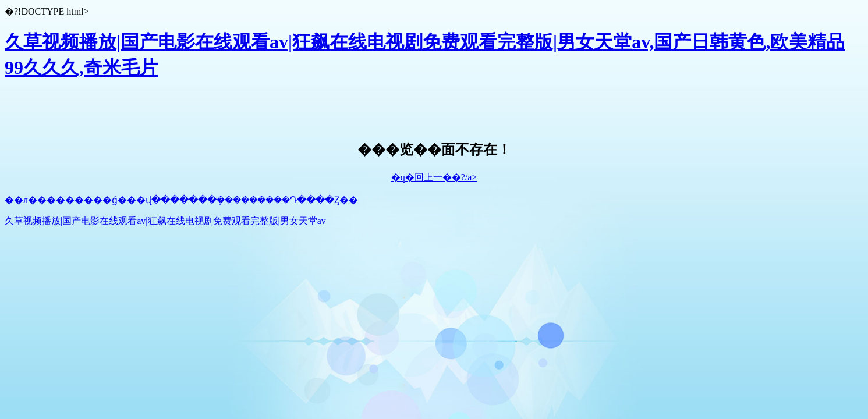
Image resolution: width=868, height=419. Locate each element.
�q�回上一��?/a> (434, 177)
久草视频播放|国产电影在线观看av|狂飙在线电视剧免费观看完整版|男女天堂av (165, 221)
